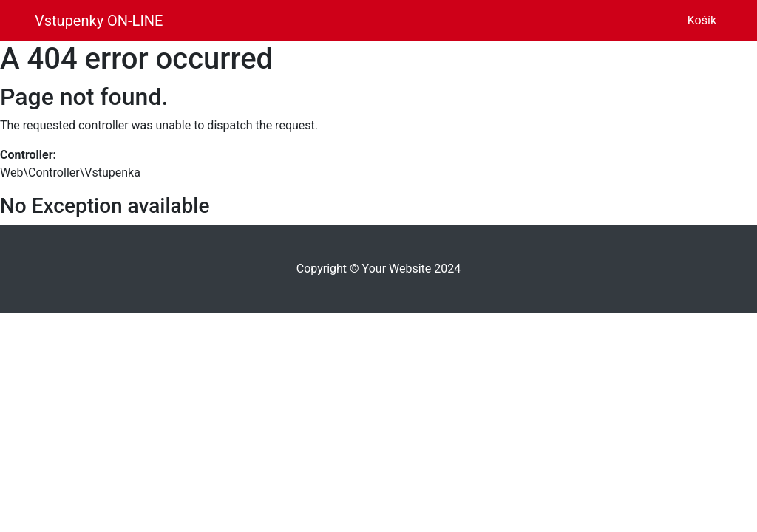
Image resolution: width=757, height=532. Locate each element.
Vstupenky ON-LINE (99, 21)
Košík (705, 19)
